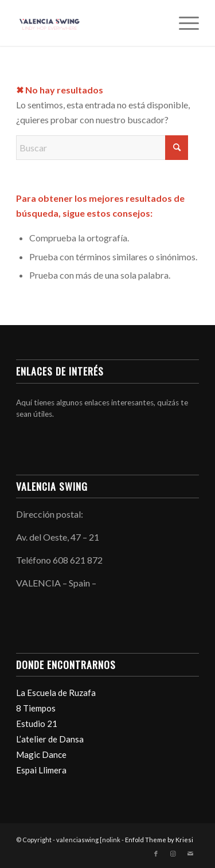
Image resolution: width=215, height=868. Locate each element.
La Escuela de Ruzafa (56, 693)
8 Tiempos (36, 708)
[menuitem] (183, 23)
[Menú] (183, 23)
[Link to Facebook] (156, 854)
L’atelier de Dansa (50, 739)
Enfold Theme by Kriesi (159, 840)
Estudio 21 (37, 724)
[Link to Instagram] (173, 854)
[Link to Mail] (190, 854)
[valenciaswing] (89, 23)
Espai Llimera (41, 770)
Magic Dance (41, 754)
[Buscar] (102, 148)
